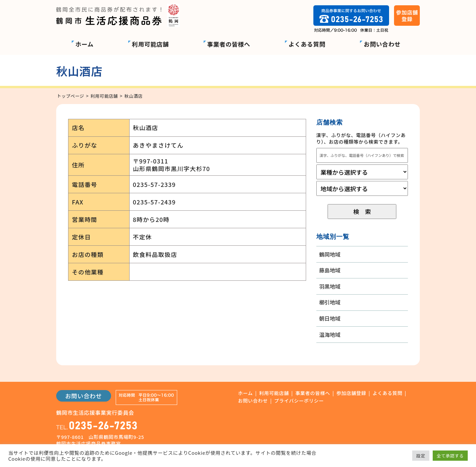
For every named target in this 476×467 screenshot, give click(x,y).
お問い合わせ (382, 44)
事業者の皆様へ (229, 44)
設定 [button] (421, 456)
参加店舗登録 (351, 393)
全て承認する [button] (450, 456)
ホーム (84, 44)
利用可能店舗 (150, 44)
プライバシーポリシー (299, 401)
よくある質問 (307, 44)
